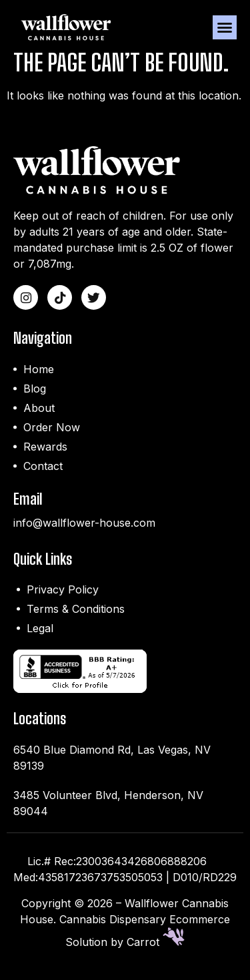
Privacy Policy (63, 600)
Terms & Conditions (76, 620)
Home (39, 379)
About (39, 418)
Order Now (52, 437)
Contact (43, 476)
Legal (40, 639)
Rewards (45, 457)
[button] (225, 27)
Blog (35, 399)
